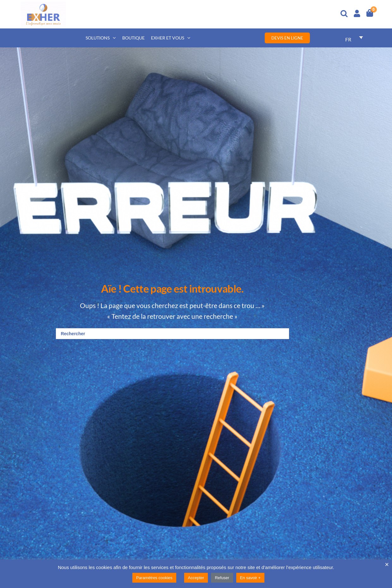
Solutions (98, 38)
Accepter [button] (196, 578)
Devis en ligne (287, 38)
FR (348, 39)
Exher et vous (168, 38)
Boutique (133, 38)
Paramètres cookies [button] (154, 578)
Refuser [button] (222, 578)
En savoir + (250, 578)
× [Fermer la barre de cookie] (387, 565)
